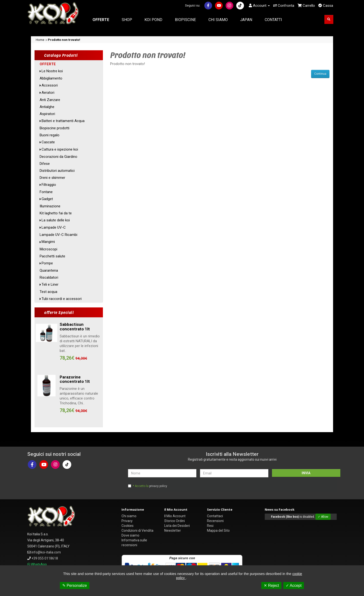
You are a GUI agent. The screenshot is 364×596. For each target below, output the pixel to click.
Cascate (48, 142)
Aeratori (48, 93)
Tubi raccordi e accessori (62, 299)
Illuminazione (50, 206)
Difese (45, 164)
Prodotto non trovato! (64, 40)
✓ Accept (294, 585)
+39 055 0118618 (45, 558)
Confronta (284, 6)
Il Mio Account (175, 516)
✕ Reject (271, 585)
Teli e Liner (50, 284)
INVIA (306, 473)
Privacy (127, 521)
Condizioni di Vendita (137, 531)
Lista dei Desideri (177, 526)
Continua (320, 74)
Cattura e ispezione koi (60, 149)
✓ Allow (323, 517)
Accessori (50, 85)
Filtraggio (49, 185)
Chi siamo (129, 516)
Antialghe (47, 107)
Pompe (47, 263)
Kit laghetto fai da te (56, 213)
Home (40, 40)
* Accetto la (150, 486)
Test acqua (48, 292)
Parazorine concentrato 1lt (75, 379)
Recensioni (215, 521)
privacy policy (158, 486)
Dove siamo (130, 535)
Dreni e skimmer (52, 178)
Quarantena (49, 270)
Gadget (47, 199)
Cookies (128, 526)
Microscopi (48, 249)
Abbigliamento (51, 78)
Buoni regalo (50, 135)
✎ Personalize (75, 585)
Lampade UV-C (54, 227)
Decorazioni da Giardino (58, 157)
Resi (210, 526)
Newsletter (173, 531)
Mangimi (48, 242)
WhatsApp (39, 564)
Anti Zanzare (50, 100)
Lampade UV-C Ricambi (58, 235)
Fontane (46, 192)
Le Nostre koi (52, 71)
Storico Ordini (175, 521)
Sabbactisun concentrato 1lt (75, 327)
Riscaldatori (49, 277)
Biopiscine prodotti (54, 128)
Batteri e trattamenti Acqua (63, 121)
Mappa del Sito (218, 531)
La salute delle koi (56, 220)
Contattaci (215, 516)
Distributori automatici (57, 171)
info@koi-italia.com (46, 552)
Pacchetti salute (52, 256)
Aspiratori (47, 114)
